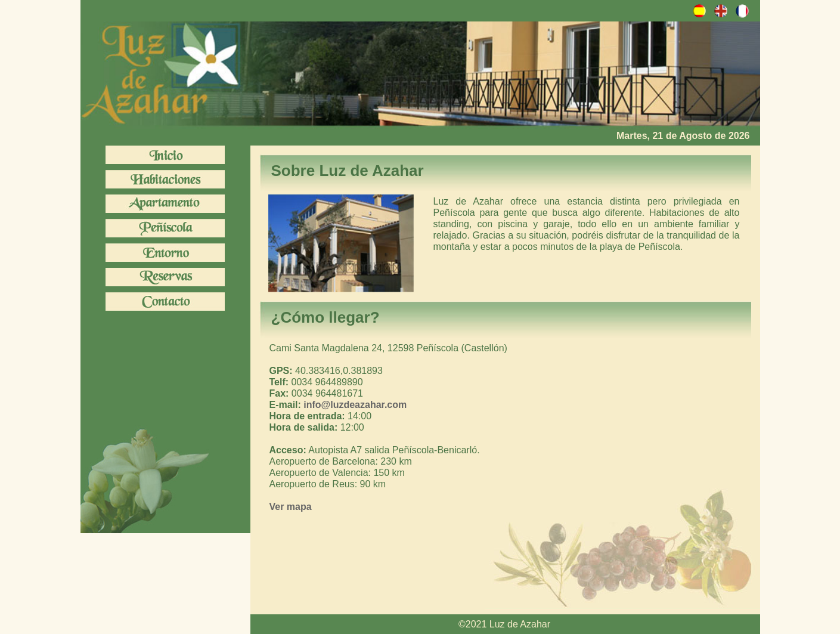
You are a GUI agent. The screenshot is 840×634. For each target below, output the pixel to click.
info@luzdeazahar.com (355, 405)
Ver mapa (291, 507)
